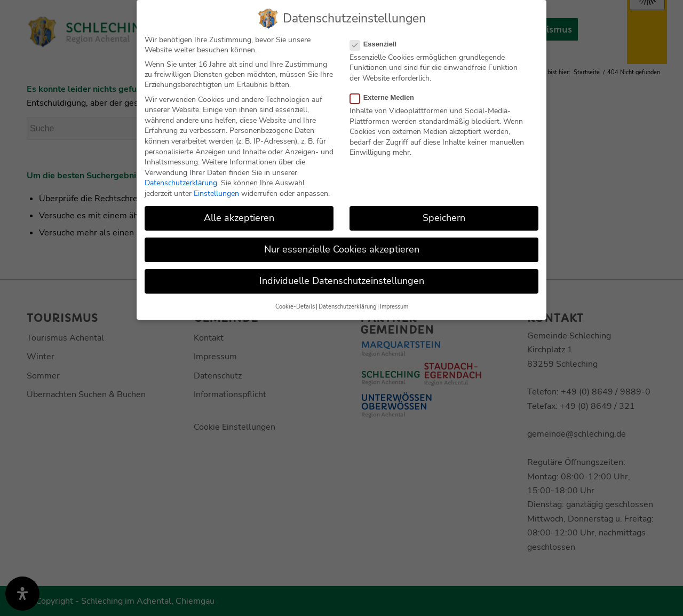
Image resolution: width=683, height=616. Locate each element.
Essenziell (378, 43)
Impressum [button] (394, 306)
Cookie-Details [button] (295, 306)
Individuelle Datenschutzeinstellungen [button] (342, 280)
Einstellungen (216, 192)
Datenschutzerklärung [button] (347, 306)
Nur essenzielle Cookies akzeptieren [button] (342, 249)
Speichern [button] (444, 217)
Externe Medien (386, 96)
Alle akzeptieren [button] (239, 217)
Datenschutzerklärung (181, 182)
